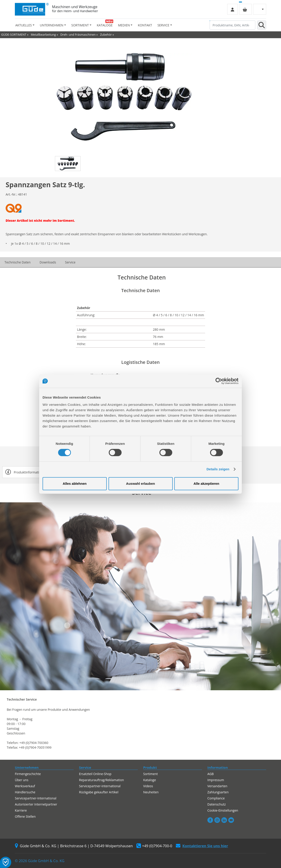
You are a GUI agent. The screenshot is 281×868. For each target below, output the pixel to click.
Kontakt (145, 25)
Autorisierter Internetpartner (36, 804)
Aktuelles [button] (24, 25)
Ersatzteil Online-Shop (95, 774)
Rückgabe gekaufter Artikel (99, 792)
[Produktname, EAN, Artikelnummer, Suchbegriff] (232, 25)
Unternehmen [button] (52, 25)
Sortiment (151, 774)
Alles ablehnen (75, 484)
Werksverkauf (25, 786)
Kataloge (105, 25)
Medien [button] (124, 25)
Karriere (21, 810)
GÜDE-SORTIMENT (14, 35)
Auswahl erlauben (140, 484)
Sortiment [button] (80, 25)
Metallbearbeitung (43, 35)
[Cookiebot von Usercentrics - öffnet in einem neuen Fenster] (219, 381)
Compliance (216, 798)
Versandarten (217, 786)
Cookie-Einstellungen (223, 810)
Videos (148, 786)
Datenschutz (216, 804)
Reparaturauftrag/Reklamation (101, 780)
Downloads (48, 262)
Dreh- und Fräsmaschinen (78, 35)
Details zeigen (218, 469)
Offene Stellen (25, 816)
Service (70, 262)
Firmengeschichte (28, 774)
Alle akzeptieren (206, 484)
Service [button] (163, 25)
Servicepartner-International (36, 798)
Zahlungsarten (218, 792)
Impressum (216, 780)
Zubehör (106, 35)
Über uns (22, 780)
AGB (211, 774)
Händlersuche (25, 792)
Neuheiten (151, 792)
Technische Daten (18, 262)
